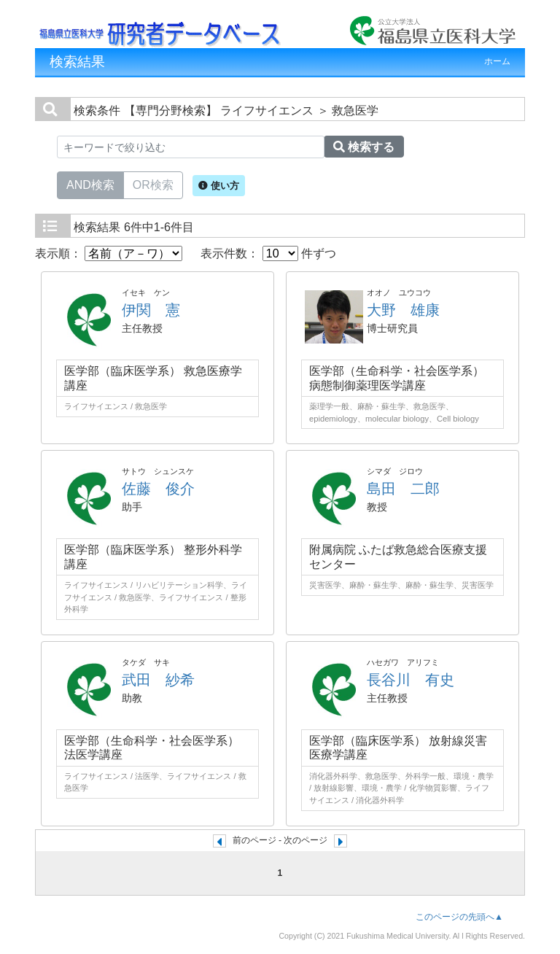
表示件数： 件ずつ (268, 253)
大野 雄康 (403, 310)
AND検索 (90, 184)
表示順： (109, 253)
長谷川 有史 (411, 680)
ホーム (497, 61)
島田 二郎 (403, 489)
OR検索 (153, 184)
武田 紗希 (158, 680)
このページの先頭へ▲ (459, 917)
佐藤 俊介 (158, 489)
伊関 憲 (151, 310)
